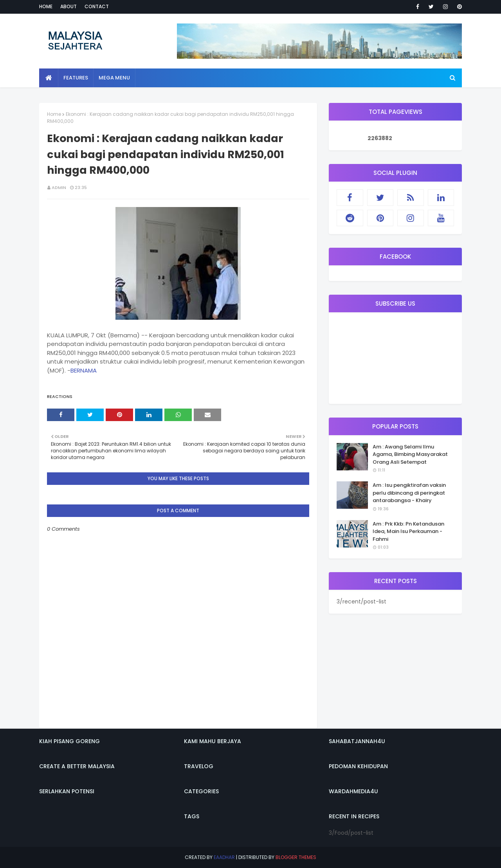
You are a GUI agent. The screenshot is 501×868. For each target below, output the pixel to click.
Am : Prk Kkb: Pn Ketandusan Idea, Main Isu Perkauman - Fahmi (408, 531)
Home (46, 6)
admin (59, 187)
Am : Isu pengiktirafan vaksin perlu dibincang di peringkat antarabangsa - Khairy (409, 493)
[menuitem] (49, 78)
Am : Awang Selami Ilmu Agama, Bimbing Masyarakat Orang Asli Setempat (410, 454)
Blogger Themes (296, 857)
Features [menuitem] (76, 78)
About (68, 6)
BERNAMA (84, 370)
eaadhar (224, 857)
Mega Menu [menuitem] (114, 78)
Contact (97, 6)
